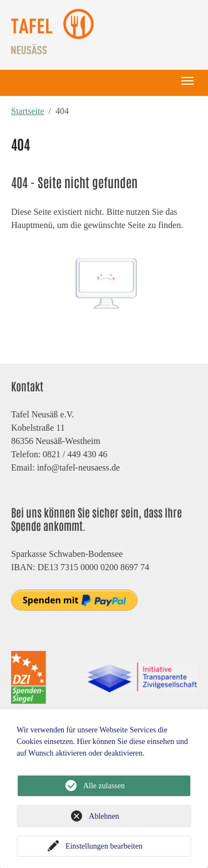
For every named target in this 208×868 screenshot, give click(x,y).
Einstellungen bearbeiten (104, 846)
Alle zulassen (104, 786)
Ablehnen (104, 816)
